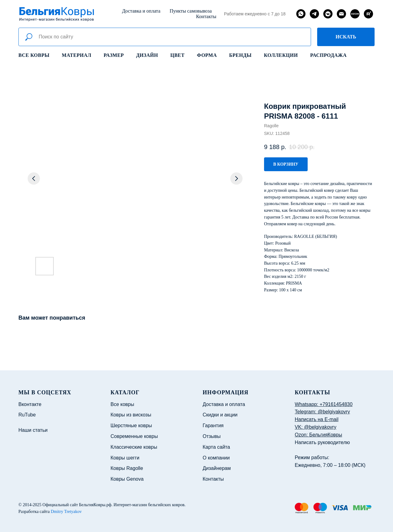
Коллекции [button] (281, 55)
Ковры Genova (127, 479)
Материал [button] (76, 55)
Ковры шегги (125, 458)
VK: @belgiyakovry (315, 427)
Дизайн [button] (147, 55)
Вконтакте (30, 404)
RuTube (27, 415)
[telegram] (314, 14)
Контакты (206, 16)
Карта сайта (216, 447)
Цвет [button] (177, 55)
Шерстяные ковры (131, 426)
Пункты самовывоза (191, 11)
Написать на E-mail (317, 419)
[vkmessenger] (328, 14)
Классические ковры (134, 447)
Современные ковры (134, 436)
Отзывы (212, 436)
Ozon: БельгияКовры (318, 435)
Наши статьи (33, 430)
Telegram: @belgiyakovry (322, 412)
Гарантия (213, 426)
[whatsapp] (301, 14)
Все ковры (34, 55)
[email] (341, 14)
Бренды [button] (240, 55)
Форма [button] (207, 55)
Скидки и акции (220, 415)
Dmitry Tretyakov (66, 512)
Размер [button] (114, 55)
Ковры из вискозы (131, 415)
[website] (355, 14)
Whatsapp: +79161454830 (324, 404)
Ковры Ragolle (127, 468)
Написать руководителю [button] (322, 442)
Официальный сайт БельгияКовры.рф (77, 505)
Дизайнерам (217, 468)
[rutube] (368, 14)
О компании (216, 458)
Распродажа (328, 55)
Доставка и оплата (141, 11)
